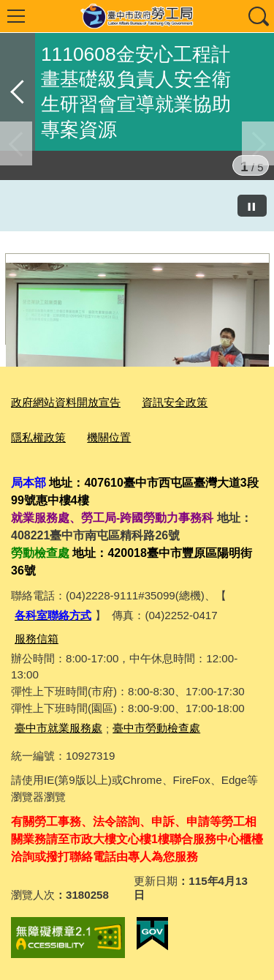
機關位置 (109, 437)
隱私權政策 (38, 437)
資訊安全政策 (175, 402)
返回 (18, 92)
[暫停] (252, 206)
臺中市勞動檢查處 (156, 728)
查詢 (258, 16)
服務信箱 (37, 639)
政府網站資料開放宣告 (66, 402)
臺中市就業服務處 (58, 728)
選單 (16, 16)
